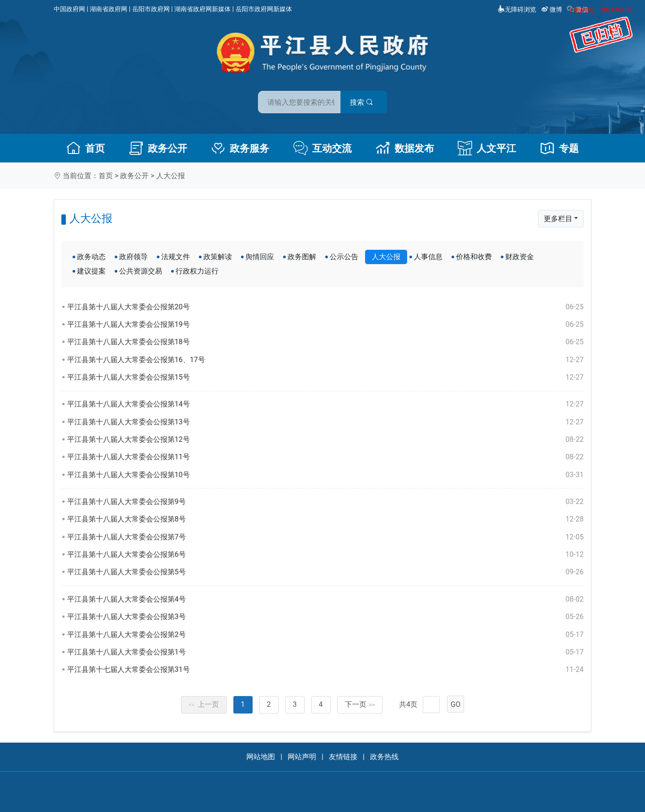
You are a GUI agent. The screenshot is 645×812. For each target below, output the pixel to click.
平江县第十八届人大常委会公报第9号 (325, 502)
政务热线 (384, 757)
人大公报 (171, 176)
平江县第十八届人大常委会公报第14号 (325, 404)
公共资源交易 (141, 271)
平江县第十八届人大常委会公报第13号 (325, 422)
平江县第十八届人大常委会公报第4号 (325, 599)
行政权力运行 (197, 271)
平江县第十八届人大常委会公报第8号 (325, 519)
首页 (86, 148)
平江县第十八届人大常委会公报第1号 (325, 652)
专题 (559, 148)
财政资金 (520, 257)
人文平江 (487, 148)
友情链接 (343, 757)
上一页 (204, 704)
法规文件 (176, 257)
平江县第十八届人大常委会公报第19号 (325, 325)
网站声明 (302, 757)
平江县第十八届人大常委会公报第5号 (325, 572)
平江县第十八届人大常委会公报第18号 (325, 342)
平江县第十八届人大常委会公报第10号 (325, 475)
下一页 (360, 704)
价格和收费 (474, 257)
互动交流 (322, 148)
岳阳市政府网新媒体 (264, 9)
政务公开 (158, 148)
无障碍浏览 (517, 9)
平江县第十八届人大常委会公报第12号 (325, 440)
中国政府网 (69, 9)
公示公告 (344, 257)
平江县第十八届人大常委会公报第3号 (325, 617)
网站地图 (261, 757)
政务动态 (91, 257)
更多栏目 (558, 219)
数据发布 (405, 148)
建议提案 (91, 271)
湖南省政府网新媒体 (202, 9)
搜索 (387, 98)
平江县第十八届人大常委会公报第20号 (325, 307)
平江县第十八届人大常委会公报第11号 (325, 457)
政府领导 (133, 257)
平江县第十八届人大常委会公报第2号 (325, 635)
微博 (553, 9)
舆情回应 (260, 257)
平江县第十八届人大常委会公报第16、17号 (325, 360)
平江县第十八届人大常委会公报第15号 (325, 377)
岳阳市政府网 (151, 9)
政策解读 (218, 257)
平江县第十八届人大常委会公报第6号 (325, 555)
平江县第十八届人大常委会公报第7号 (325, 537)
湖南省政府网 (108, 9)
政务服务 (240, 148)
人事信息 (428, 257)
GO (456, 704)
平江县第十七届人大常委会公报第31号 (325, 670)
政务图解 (302, 257)
